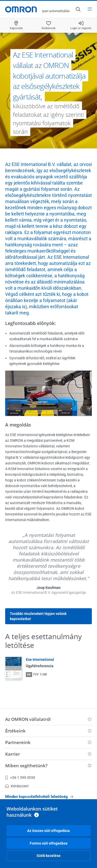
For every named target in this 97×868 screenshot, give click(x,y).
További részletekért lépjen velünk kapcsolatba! (38, 616)
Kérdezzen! (17, 786)
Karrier (13, 754)
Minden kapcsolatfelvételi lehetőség (39, 797)
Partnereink (18, 742)
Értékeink (15, 731)
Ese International (40, 660)
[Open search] (78, 9)
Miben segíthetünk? (26, 766)
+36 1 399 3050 (20, 778)
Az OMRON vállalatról (28, 719)
